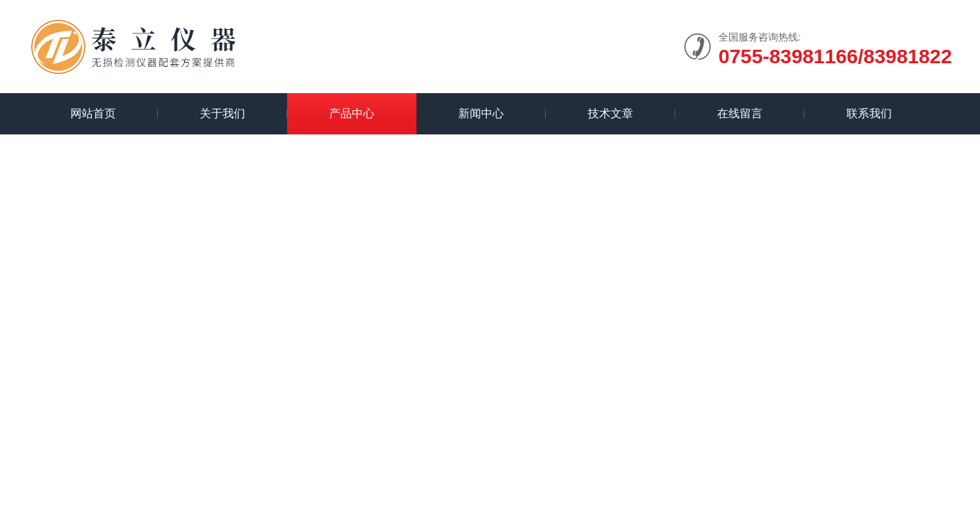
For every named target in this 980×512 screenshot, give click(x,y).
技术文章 (610, 113)
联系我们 (869, 113)
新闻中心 (481, 113)
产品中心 (352, 113)
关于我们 (222, 113)
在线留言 (740, 113)
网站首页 (93, 113)
